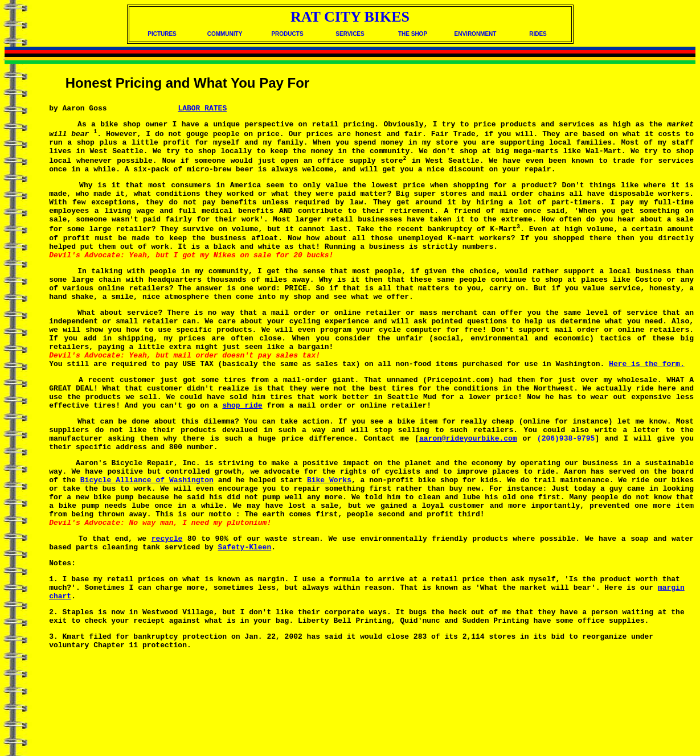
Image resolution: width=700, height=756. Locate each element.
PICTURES (162, 34)
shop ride (242, 458)
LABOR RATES (202, 109)
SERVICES (350, 34)
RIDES (538, 34)
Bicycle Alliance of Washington (147, 544)
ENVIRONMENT (476, 34)
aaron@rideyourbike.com (468, 496)
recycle (167, 613)
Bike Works (329, 544)
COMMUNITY (225, 34)
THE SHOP (413, 34)
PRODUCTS (287, 34)
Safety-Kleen (245, 623)
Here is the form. (647, 409)
